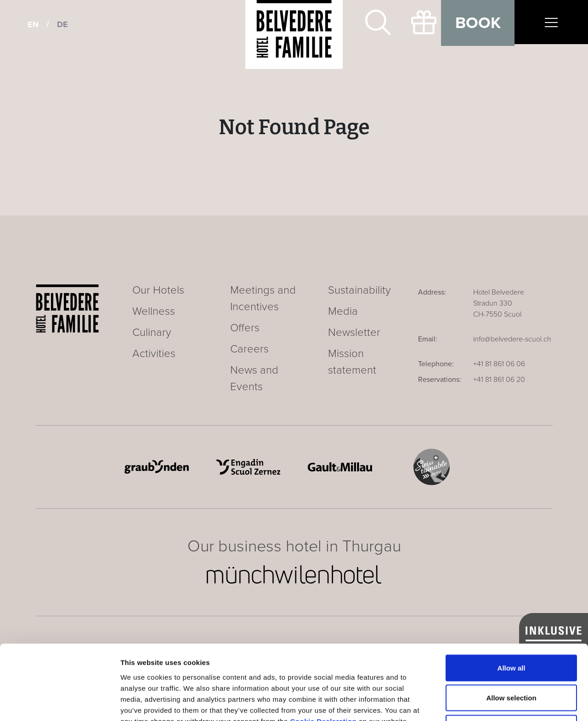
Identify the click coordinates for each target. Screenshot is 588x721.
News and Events (254, 378)
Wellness (154, 311)
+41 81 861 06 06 (499, 364)
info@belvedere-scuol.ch (512, 339)
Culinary (152, 332)
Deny (512, 661)
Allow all (512, 600)
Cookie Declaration (323, 654)
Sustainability (359, 290)
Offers (245, 328)
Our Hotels (158, 290)
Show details (482, 703)
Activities (154, 354)
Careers (249, 349)
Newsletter (354, 332)
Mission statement (352, 362)
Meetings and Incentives (263, 298)
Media (343, 311)
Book (478, 23)
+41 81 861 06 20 (499, 380)
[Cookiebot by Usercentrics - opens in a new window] (59, 703)
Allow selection (511, 631)
